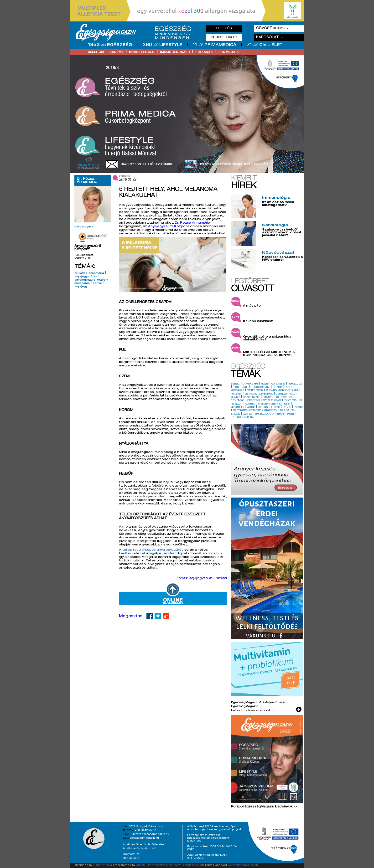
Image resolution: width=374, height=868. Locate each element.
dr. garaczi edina (284, 397)
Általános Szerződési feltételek (143, 845)
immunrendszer (175, 52)
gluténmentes (278, 384)
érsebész (235, 384)
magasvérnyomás (252, 397)
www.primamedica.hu (243, 865)
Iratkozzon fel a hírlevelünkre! (147, 164)
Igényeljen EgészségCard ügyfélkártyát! (234, 164)
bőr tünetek (284, 404)
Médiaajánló (131, 858)
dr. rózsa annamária (89, 273)
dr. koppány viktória (285, 394)
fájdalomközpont (282, 387)
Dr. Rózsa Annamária (192, 223)
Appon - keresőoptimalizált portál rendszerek (168, 865)
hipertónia (275, 407)
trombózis (228, 52)
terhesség (263, 407)
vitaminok (236, 397)
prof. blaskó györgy (265, 414)
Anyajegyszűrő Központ (169, 227)
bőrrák (98, 283)
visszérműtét (238, 407)
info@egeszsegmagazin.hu (151, 834)
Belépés (224, 28)
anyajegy (81, 287)
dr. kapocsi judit (250, 384)
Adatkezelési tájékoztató (139, 848)
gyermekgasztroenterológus (259, 394)
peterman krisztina (267, 404)
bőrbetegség (142, 52)
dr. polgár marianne (260, 387)
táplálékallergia (288, 411)
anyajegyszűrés (86, 277)
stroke (236, 387)
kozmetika (249, 417)
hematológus (290, 401)
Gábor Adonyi (103, 865)
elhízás (281, 414)
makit (245, 387)
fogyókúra (250, 404)
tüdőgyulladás (295, 384)
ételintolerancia (255, 391)
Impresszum (131, 854)
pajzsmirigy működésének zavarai (282, 391)
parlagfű (298, 407)
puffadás (204, 52)
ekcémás (287, 407)
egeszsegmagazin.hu (144, 838)
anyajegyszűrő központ (91, 280)
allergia (96, 52)
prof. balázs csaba (272, 401)
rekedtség (236, 417)
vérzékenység (253, 401)
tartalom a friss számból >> (253, 711)
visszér (265, 384)
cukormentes (270, 411)
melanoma (82, 283)
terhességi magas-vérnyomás (247, 411)
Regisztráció (224, 37)
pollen (291, 414)
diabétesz (248, 414)
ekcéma (117, 52)
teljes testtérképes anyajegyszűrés (153, 550)
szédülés (236, 414)
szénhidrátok (237, 401)
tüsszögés (236, 394)
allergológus (238, 391)
